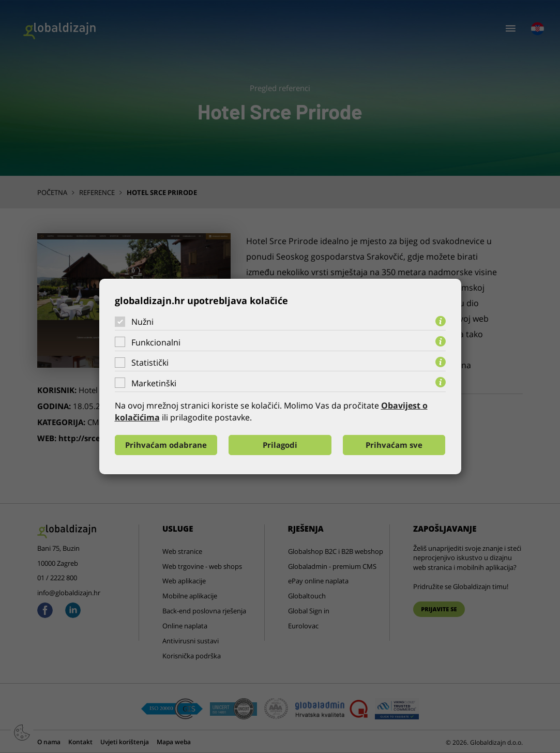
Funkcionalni (156, 342)
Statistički (150, 363)
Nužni (142, 322)
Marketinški (154, 383)
